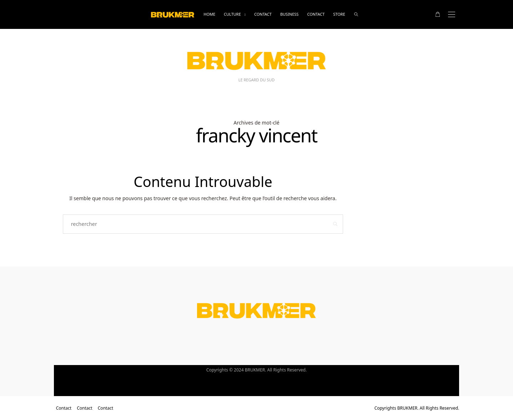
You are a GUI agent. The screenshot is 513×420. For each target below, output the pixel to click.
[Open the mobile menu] (452, 14)
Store (339, 14)
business (290, 14)
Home (209, 14)
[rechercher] (356, 14)
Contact (263, 14)
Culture (232, 14)
